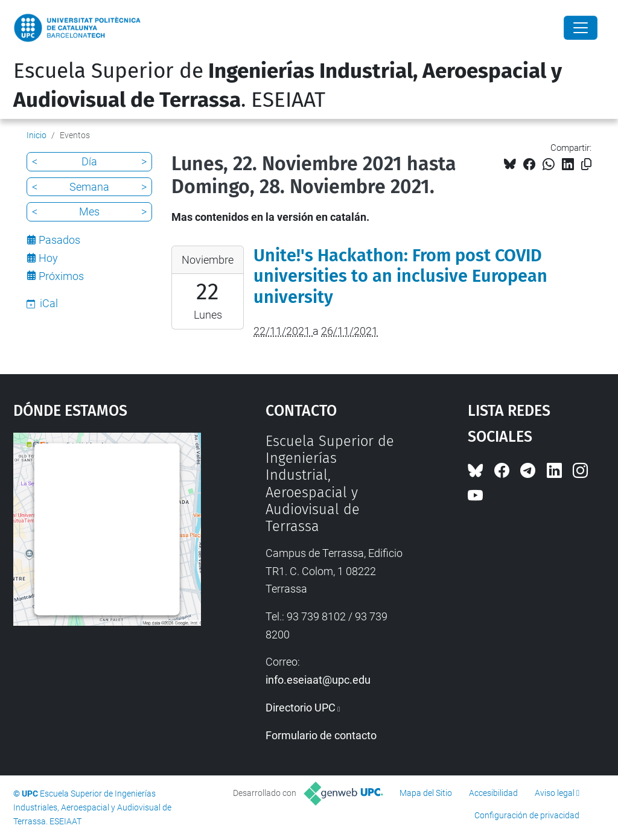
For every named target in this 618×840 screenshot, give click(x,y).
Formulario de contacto (321, 735)
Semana (89, 187)
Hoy (48, 258)
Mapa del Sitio (426, 793)
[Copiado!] (586, 164)
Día (89, 161)
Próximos (61, 276)
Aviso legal (555, 793)
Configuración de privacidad (527, 815)
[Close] (581, 28)
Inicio (37, 135)
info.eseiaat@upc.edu (318, 680)
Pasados (59, 240)
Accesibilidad (493, 793)
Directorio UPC (301, 708)
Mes (89, 212)
